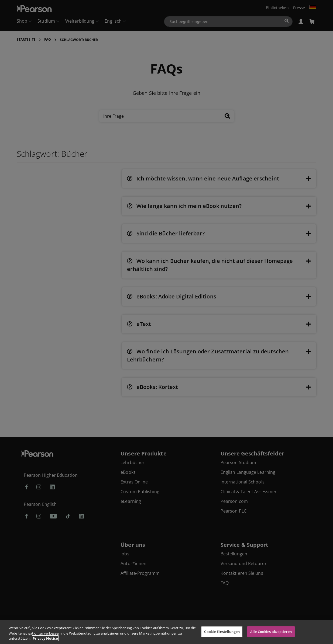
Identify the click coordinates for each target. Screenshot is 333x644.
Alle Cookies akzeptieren (271, 631)
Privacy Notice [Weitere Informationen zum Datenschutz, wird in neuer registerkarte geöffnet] (45, 638)
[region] (166, 632)
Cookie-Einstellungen (222, 631)
